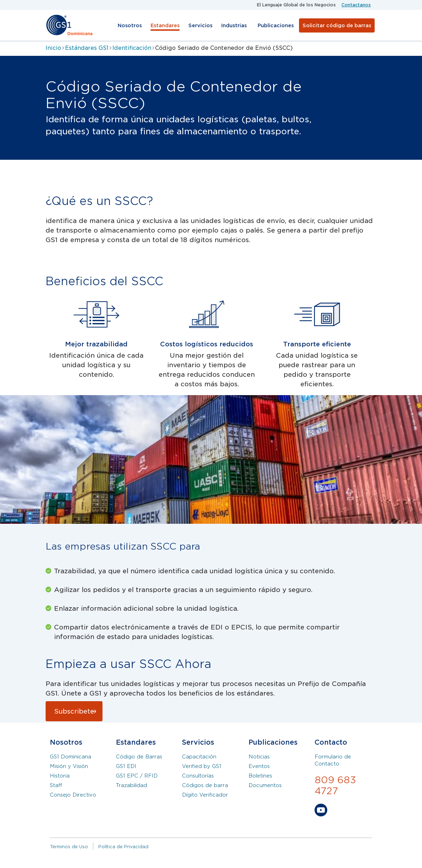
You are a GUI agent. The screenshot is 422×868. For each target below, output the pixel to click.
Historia (60, 776)
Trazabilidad (131, 785)
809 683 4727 (335, 785)
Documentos (265, 785)
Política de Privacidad (123, 847)
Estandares (165, 25)
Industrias (234, 25)
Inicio (53, 48)
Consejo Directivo (73, 795)
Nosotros (130, 25)
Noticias (259, 757)
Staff (56, 785)
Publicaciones (276, 25)
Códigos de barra (205, 785)
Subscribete (74, 711)
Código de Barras (139, 757)
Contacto (331, 742)
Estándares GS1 (87, 48)
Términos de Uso (69, 847)
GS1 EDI (126, 766)
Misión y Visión (69, 766)
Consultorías (198, 776)
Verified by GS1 (202, 766)
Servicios (200, 25)
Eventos (259, 766)
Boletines (260, 776)
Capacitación (199, 757)
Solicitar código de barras (337, 25)
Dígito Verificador (205, 795)
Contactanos (356, 5)
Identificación (132, 48)
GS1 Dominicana (71, 757)
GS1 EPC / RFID (137, 776)
